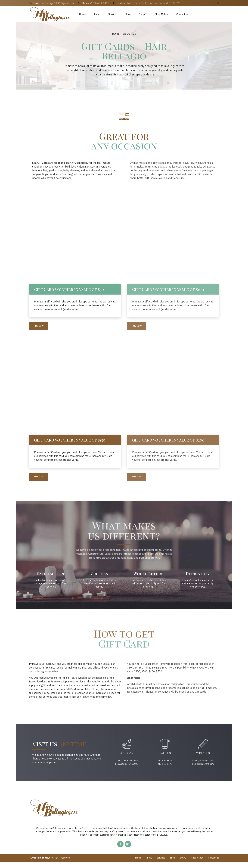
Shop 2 (143, 14)
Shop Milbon (162, 14)
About (97, 14)
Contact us (182, 14)
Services (113, 14)
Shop (128, 14)
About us (130, 34)
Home (82, 14)
